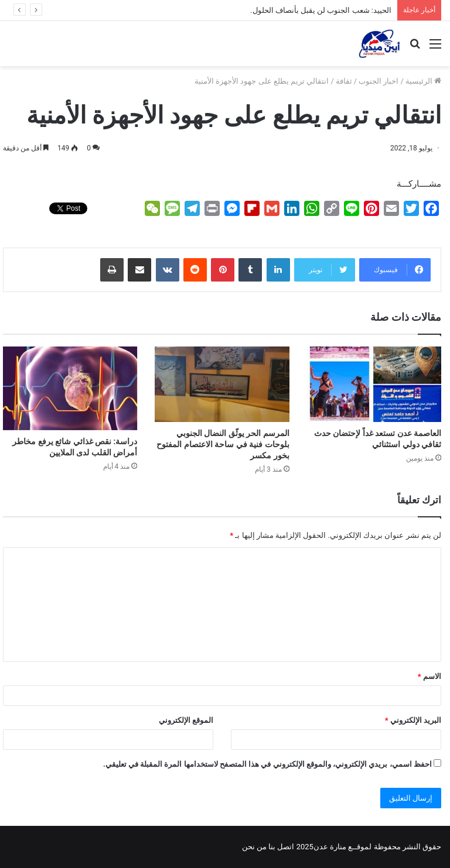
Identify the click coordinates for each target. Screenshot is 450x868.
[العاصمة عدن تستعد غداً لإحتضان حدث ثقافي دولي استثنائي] (374, 384)
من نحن (254, 847)
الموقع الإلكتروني (186, 720)
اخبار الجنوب (379, 81)
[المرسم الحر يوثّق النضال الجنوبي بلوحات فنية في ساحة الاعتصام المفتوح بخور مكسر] (222, 384)
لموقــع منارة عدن (342, 847)
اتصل (286, 847)
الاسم (429, 676)
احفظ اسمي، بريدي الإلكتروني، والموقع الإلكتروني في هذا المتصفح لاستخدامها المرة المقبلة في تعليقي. (267, 764)
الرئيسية (423, 81)
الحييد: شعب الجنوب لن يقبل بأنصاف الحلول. (321, 10)
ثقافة (344, 81)
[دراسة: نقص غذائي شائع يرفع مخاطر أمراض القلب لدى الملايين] (70, 388)
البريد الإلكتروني (413, 720)
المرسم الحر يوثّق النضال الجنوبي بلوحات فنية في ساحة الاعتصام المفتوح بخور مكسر (223, 444)
